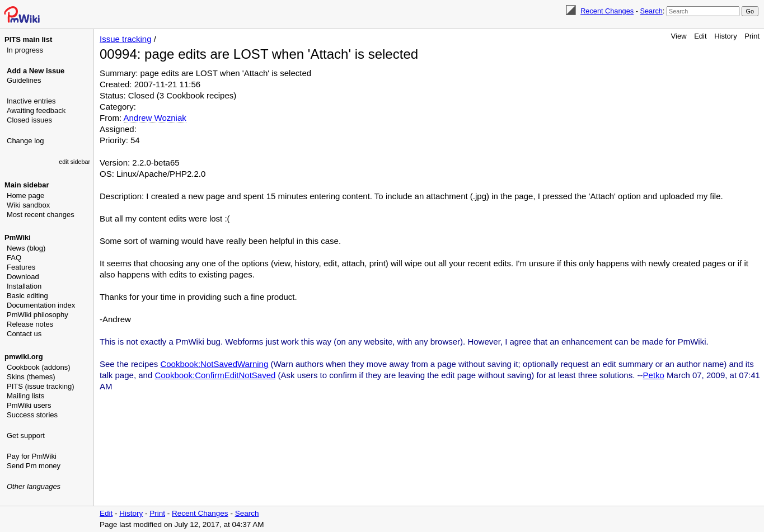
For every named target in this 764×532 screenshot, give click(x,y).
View (679, 36)
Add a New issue (36, 71)
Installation (24, 286)
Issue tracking (126, 39)
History (725, 36)
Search (651, 11)
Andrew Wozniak (155, 118)
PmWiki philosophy (38, 315)
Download (23, 277)
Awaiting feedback (36, 110)
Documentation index (41, 305)
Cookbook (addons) (38, 367)
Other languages (34, 486)
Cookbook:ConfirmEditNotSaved (215, 375)
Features (21, 267)
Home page (25, 196)
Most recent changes (41, 215)
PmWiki (18, 237)
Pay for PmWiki (32, 456)
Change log (25, 141)
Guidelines (24, 80)
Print (752, 36)
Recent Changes (607, 11)
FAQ (14, 258)
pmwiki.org (24, 357)
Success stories (32, 415)
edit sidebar (74, 162)
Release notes (30, 324)
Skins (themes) (31, 377)
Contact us (24, 334)
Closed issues (29, 120)
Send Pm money (34, 466)
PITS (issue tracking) (41, 386)
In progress (25, 50)
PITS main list (28, 39)
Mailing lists (25, 396)
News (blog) (26, 248)
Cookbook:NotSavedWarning (214, 364)
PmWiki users (29, 405)
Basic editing (27, 296)
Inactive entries (31, 101)
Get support (26, 436)
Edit (700, 36)
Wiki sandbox (28, 205)
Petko (654, 375)
